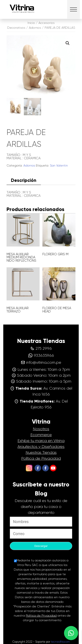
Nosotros (41, 429)
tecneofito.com (60, 642)
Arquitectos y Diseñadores (41, 447)
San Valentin (59, 165)
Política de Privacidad (41, 458)
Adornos (35, 28)
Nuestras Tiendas (41, 452)
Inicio (31, 23)
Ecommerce (41, 435)
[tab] (24, 180)
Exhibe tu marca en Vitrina (41, 441)
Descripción (24, 180)
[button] (74, 9)
